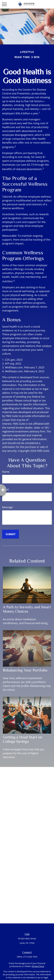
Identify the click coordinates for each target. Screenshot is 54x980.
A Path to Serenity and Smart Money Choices (27, 609)
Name (6, 472)
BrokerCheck (38, 966)
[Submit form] (11, 534)
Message (7, 507)
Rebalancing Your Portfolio (25, 670)
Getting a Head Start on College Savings (23, 739)
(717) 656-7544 (30, 957)
